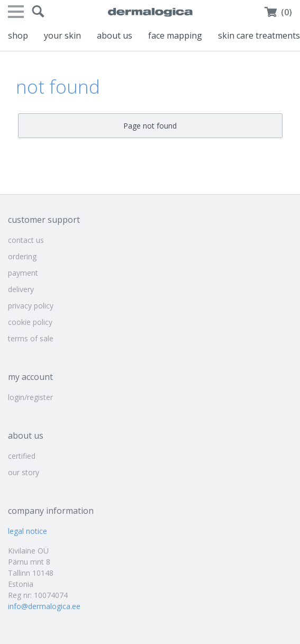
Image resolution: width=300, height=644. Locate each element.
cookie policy (30, 322)
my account (30, 377)
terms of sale (31, 338)
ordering (22, 256)
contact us (26, 240)
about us (115, 35)
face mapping (175, 35)
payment (23, 273)
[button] (38, 12)
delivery (21, 289)
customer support (44, 220)
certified (22, 456)
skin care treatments (259, 35)
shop (18, 35)
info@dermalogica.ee (44, 606)
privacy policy (31, 306)
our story (24, 472)
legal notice (28, 531)
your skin (62, 35)
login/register (30, 397)
